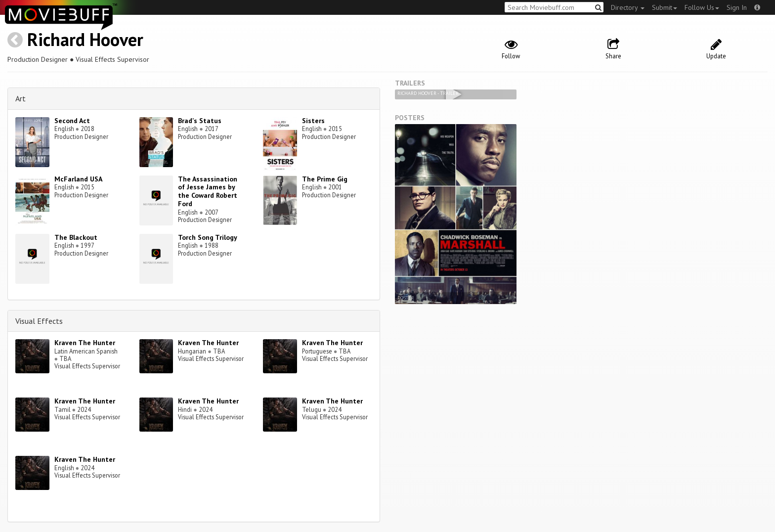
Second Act (72, 121)
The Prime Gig (325, 179)
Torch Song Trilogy (208, 237)
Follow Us (702, 7)
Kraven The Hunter (85, 343)
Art (21, 98)
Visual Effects (39, 321)
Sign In (737, 7)
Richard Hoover (85, 39)
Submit (665, 7)
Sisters (313, 121)
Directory (628, 7)
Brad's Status (200, 121)
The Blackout (76, 237)
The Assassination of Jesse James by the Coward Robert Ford (208, 191)
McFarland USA (78, 179)
